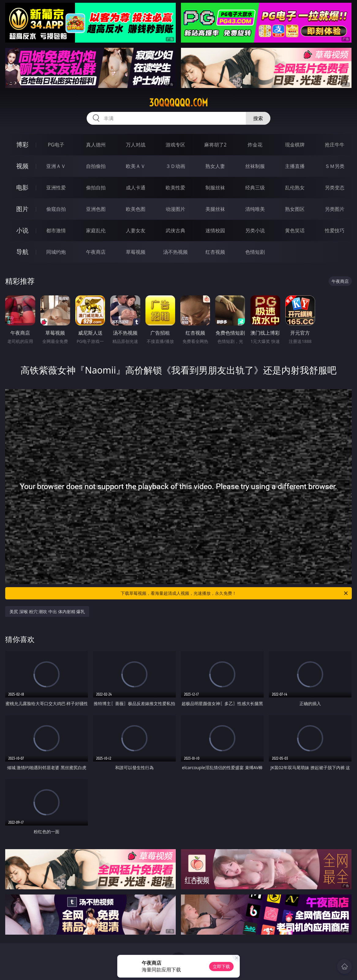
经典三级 (255, 188)
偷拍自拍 (96, 188)
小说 (22, 230)
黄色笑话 (295, 230)
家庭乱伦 (96, 230)
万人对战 (136, 145)
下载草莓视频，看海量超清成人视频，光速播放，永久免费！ (235, 593)
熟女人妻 (215, 166)
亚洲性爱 (56, 188)
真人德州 (96, 145)
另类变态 (335, 188)
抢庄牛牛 (335, 145)
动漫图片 (175, 209)
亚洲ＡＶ (56, 166)
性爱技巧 (335, 230)
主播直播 (295, 166)
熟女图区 (295, 209)
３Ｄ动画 (175, 166)
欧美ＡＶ (136, 166)
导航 (22, 252)
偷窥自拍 (56, 209)
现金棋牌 (295, 145)
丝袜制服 (255, 166)
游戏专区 (175, 145)
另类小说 (255, 230)
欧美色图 (136, 209)
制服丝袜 (215, 188)
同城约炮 (56, 252)
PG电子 (56, 145)
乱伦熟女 (295, 188)
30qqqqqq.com (178, 103)
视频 (22, 166)
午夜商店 (96, 252)
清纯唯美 (255, 209)
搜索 (258, 118)
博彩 (22, 144)
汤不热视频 (175, 252)
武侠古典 (175, 230)
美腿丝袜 (215, 209)
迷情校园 (215, 230)
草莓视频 (136, 252)
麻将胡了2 (215, 145)
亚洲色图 (96, 209)
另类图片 (335, 209)
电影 (22, 187)
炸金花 (255, 145)
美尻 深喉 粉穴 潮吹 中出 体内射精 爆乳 (47, 612)
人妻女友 (136, 230)
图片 (22, 209)
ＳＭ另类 (335, 166)
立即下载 (221, 966)
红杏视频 (215, 252)
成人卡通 (136, 188)
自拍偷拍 (96, 166)
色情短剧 (255, 252)
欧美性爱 (175, 188)
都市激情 (56, 230)
